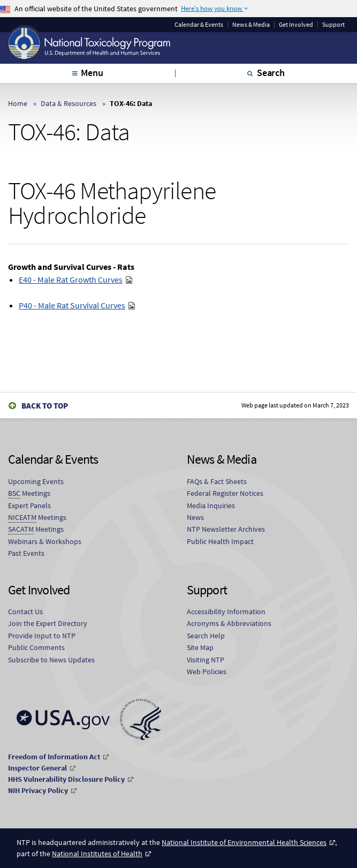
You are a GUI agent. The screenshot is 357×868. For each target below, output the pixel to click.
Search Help (206, 636)
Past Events (26, 553)
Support (333, 25)
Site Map (200, 647)
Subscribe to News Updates (51, 660)
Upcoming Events (36, 481)
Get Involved (296, 25)
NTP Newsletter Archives (226, 529)
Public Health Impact (220, 541)
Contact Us (25, 612)
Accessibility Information (226, 612)
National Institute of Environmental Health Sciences (244, 842)
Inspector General (37, 768)
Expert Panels (29, 505)
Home (18, 103)
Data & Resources (69, 103)
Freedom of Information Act (54, 757)
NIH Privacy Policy (38, 790)
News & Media (251, 25)
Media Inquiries (211, 505)
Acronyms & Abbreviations (229, 623)
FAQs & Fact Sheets (217, 481)
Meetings (29, 493)
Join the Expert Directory (48, 623)
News (195, 517)
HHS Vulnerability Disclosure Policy (66, 779)
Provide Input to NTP (42, 636)
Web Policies (207, 671)
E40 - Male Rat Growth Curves (71, 280)
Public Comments (36, 647)
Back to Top (45, 406)
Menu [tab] (92, 73)
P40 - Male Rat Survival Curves (72, 305)
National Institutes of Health (97, 854)
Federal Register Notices (225, 493)
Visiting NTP (206, 660)
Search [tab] (271, 73)
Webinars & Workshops (45, 541)
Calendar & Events (199, 25)
